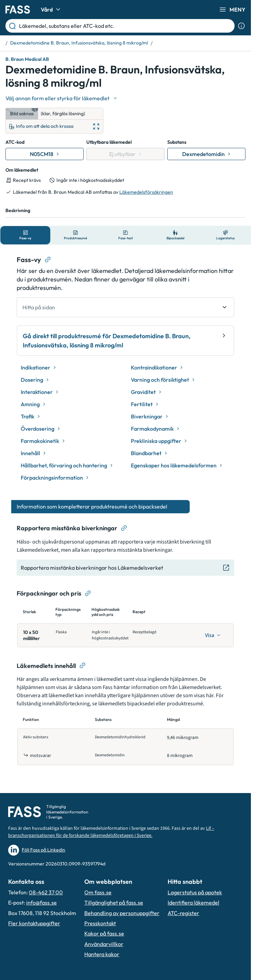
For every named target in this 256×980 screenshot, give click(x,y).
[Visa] (213, 635)
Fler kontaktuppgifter (34, 923)
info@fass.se (41, 902)
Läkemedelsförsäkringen (146, 192)
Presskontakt (100, 923)
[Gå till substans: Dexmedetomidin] (206, 154)
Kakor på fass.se (104, 933)
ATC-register (183, 913)
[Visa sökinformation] (241, 26)
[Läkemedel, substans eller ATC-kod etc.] (125, 26)
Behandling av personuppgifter (122, 913)
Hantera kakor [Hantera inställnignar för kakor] (102, 954)
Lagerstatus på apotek (195, 892)
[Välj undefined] (62, 98)
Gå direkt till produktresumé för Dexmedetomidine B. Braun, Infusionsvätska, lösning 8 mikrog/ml (125, 340)
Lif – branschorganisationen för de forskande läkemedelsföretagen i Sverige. (111, 832)
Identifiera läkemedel (193, 902)
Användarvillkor (104, 944)
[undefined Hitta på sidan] (125, 307)
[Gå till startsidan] (18, 10)
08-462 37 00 (46, 892)
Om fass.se (98, 892)
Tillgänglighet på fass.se (114, 902)
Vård (52, 10)
